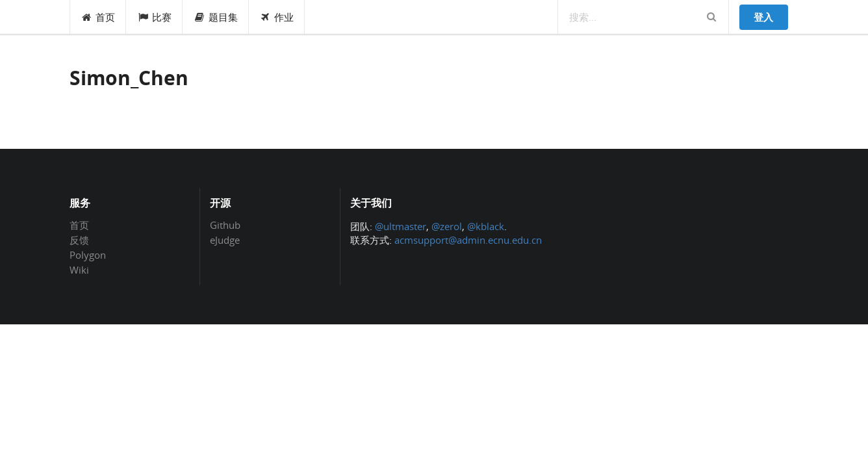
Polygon (88, 255)
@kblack (486, 226)
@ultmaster (401, 226)
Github (225, 226)
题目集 (216, 17)
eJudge (225, 240)
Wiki (79, 269)
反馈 (79, 240)
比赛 (154, 17)
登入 (763, 17)
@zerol (447, 226)
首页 (98, 17)
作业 (277, 17)
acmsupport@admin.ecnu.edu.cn (468, 240)
